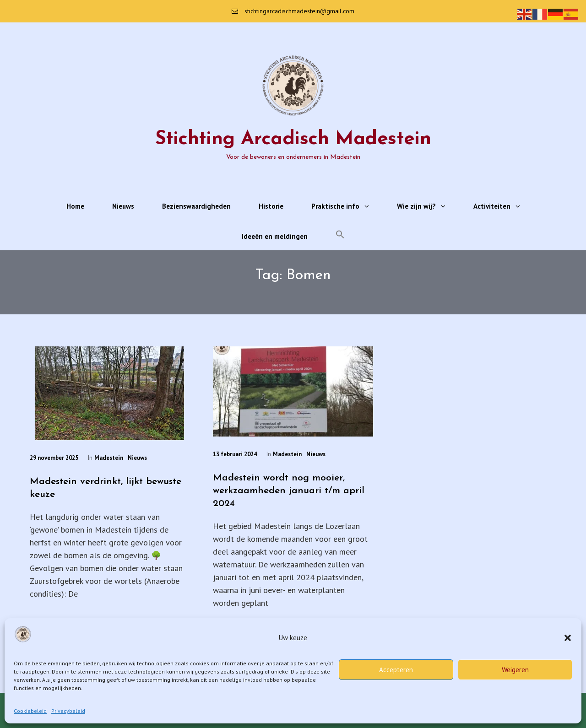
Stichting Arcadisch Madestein (293, 139)
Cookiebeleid (30, 711)
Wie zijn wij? (416, 206)
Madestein (109, 458)
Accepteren (396, 670)
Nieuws (123, 206)
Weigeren (515, 670)
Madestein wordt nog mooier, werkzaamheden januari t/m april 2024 (289, 491)
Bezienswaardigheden (196, 206)
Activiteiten (492, 206)
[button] (568, 638)
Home (75, 206)
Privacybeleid (68, 711)
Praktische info (335, 206)
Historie (271, 206)
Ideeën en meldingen (275, 236)
